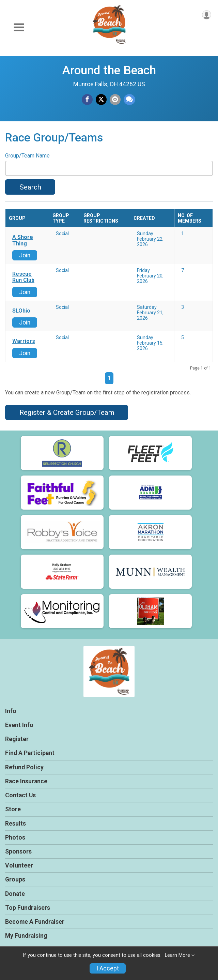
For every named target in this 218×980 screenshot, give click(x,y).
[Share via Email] (115, 100)
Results (15, 824)
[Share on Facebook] (87, 100)
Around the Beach (109, 70)
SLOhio (21, 311)
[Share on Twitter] (101, 100)
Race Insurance (26, 781)
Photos (15, 838)
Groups (15, 879)
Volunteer (19, 865)
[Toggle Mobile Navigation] (19, 27)
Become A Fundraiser (35, 922)
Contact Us (20, 795)
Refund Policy (24, 767)
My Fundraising (26, 936)
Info (11, 711)
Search (30, 187)
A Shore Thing (23, 240)
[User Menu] (207, 15)
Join (25, 255)
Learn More (177, 955)
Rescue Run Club (23, 277)
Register (17, 739)
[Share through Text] (129, 100)
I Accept (108, 968)
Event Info (19, 725)
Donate (15, 894)
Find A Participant (30, 753)
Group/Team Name (27, 156)
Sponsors (18, 851)
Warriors (24, 341)
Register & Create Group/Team (67, 412)
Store (13, 809)
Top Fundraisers (28, 908)
